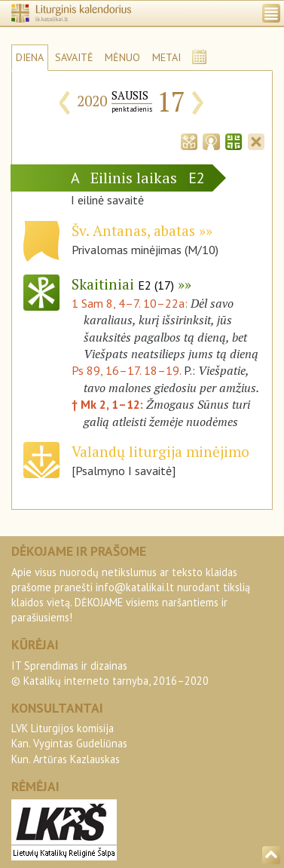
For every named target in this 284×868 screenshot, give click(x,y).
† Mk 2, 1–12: (109, 404)
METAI (166, 57)
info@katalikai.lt (135, 587)
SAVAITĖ (74, 57)
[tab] (189, 140)
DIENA (30, 57)
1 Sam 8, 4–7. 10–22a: (131, 303)
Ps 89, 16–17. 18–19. (126, 370)
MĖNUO (122, 57)
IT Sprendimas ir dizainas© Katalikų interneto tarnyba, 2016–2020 (110, 673)
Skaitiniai (123, 284)
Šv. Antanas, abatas (133, 230)
